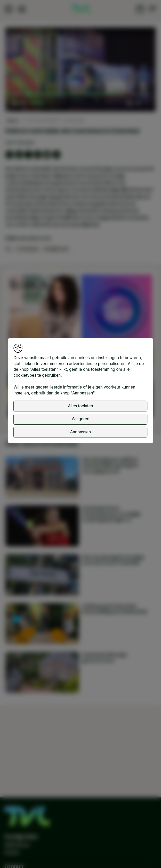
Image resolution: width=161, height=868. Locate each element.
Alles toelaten (80, 406)
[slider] (76, 94)
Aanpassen (81, 432)
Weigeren (81, 419)
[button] (81, 70)
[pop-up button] (138, 103)
